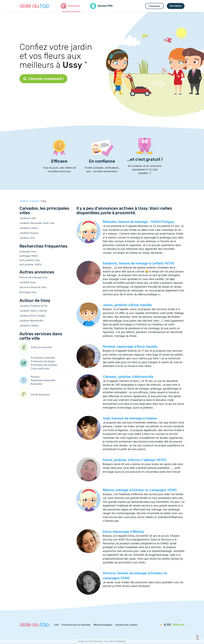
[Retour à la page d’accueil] (34, 6)
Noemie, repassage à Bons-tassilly (130, 346)
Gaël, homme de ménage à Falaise (130, 418)
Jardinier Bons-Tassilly (32, 316)
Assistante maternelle (43, 380)
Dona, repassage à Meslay (124, 532)
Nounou (35, 377)
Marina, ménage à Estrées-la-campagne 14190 (140, 490)
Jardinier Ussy (28, 282)
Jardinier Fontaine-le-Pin (33, 306)
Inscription (176, 6)
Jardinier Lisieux (29, 228)
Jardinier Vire (27, 238)
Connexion (154, 6)
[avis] (167, 625)
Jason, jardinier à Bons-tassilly (127, 305)
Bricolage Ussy (28, 292)
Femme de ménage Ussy (33, 277)
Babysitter (37, 384)
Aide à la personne (41, 347)
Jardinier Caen (28, 218)
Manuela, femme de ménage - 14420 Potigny (138, 222)
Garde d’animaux (40, 394)
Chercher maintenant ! (43, 79)
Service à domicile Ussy (33, 287)
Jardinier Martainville (31, 321)
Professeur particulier (43, 358)
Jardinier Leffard (29, 326)
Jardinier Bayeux (29, 233)
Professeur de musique (44, 365)
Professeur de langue (43, 361)
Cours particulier (40, 368)
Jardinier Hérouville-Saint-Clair (37, 223)
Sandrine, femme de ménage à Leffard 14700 (139, 263)
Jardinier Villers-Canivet (33, 311)
